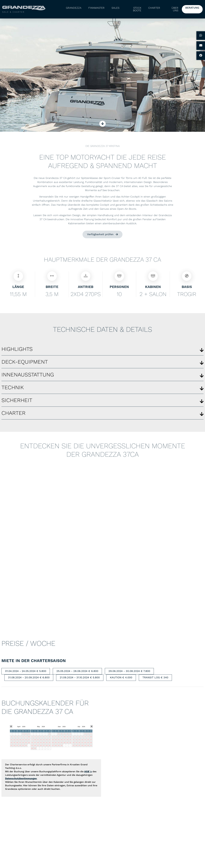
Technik (13, 388)
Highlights (17, 350)
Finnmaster (96, 8)
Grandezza (74, 8)
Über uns (175, 9)
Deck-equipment (25, 363)
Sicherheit (17, 401)
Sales (115, 8)
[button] (102, 350)
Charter (154, 8)
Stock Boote (137, 9)
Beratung (192, 8)
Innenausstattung (28, 376)
